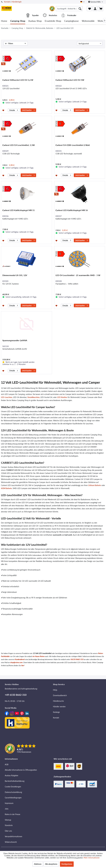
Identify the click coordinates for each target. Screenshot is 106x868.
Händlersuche (58, 701)
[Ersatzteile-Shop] (53, 21)
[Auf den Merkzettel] (4, 110)
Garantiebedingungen (13, 798)
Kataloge (56, 712)
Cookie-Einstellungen (13, 787)
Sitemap (8, 820)
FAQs (55, 690)
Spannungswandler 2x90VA (15, 340)
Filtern (9, 43)
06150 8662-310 (77, 659)
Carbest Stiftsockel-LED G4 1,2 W (18, 80)
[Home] (4, 21)
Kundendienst (20, 659)
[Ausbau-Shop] (35, 21)
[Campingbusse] (71, 21)
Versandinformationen (14, 836)
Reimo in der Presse (12, 814)
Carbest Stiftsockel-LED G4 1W (70, 80)
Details (14, 110)
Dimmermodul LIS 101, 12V (15, 275)
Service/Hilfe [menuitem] (95, 2)
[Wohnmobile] (88, 21)
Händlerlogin (17, 2)
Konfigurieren (67, 864)
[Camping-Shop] (18, 21)
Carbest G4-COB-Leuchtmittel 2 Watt (73, 145)
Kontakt (7, 2)
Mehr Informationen (92, 858)
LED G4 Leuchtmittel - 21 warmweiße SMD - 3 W (78, 275)
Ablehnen (38, 864)
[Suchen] (80, 9)
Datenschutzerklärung (13, 792)
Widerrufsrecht (11, 842)
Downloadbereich (60, 695)
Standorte (9, 825)
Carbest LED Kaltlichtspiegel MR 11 (19, 210)
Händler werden (59, 707)
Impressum (9, 803)
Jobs (7, 809)
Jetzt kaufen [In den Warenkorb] (28, 110)
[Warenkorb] (101, 9)
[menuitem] (69, 9)
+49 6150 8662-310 (16, 695)
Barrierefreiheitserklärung (15, 781)
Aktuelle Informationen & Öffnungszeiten (21, 770)
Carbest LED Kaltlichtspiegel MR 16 (72, 210)
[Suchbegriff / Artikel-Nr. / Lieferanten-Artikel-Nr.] (69, 9)
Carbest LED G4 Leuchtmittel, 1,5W (19, 145)
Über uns (8, 831)
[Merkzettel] (89, 9)
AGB (7, 764)
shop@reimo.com (16, 662)
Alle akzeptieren (51, 864)
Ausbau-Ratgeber (12, 775)
